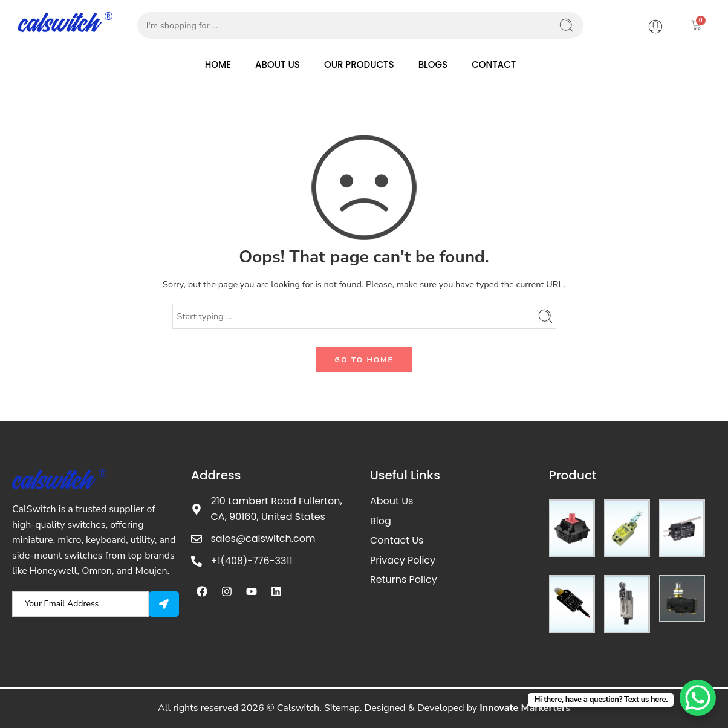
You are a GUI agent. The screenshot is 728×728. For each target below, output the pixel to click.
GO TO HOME (364, 360)
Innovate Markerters (525, 708)
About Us (278, 64)
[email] (80, 604)
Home (218, 64)
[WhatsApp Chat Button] (698, 698)
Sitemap (342, 708)
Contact (494, 64)
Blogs (433, 64)
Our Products (359, 64)
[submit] (164, 604)
